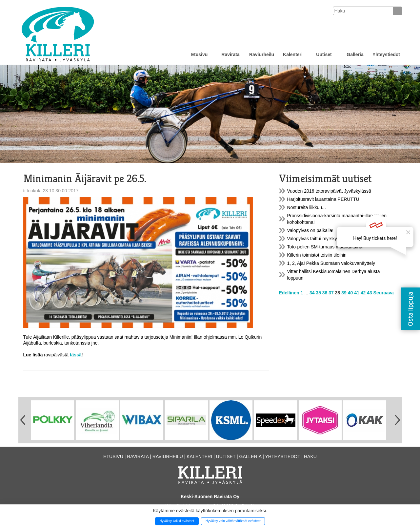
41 (357, 293)
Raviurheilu (262, 54)
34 (312, 293)
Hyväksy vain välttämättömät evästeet (233, 521)
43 (370, 293)
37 (331, 293)
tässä (76, 355)
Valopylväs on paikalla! (310, 230)
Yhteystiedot (386, 54)
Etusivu (200, 54)
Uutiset (324, 54)
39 (344, 293)
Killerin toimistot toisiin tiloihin (317, 255)
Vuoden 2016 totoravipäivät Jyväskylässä (329, 191)
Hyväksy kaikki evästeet (177, 521)
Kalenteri (293, 54)
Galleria (355, 54)
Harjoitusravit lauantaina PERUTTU (323, 199)
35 (318, 293)
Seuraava (384, 293)
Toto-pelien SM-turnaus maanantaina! (325, 247)
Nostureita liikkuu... (307, 207)
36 (325, 293)
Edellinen (289, 293)
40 (350, 293)
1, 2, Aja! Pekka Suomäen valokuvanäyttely (331, 263)
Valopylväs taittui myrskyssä (316, 239)
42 (363, 293)
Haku (310, 456)
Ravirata (230, 54)
